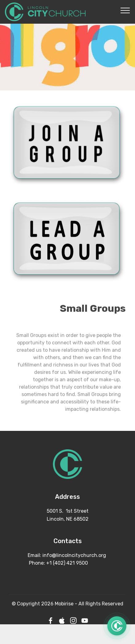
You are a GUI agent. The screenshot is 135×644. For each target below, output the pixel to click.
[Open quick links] (117, 626)
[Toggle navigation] (125, 10)
